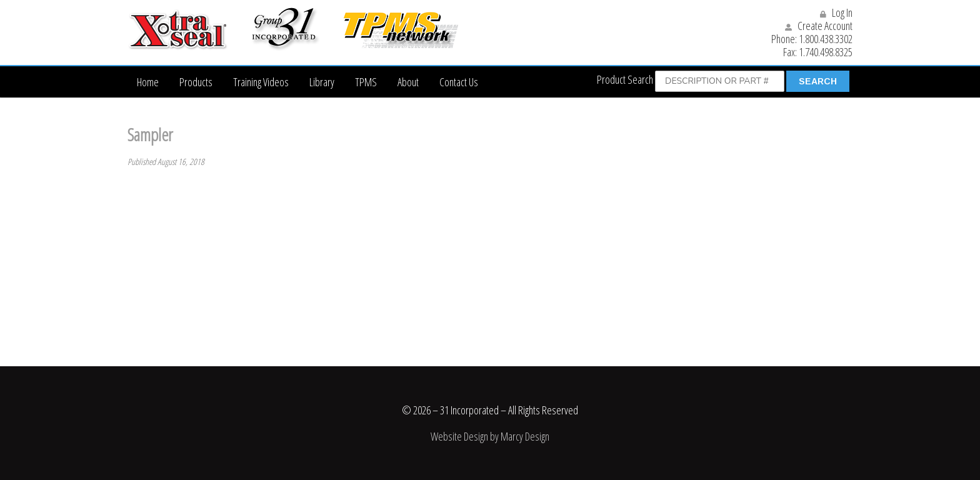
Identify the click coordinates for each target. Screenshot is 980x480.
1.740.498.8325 (826, 52)
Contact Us (459, 82)
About (408, 82)
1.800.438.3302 (826, 39)
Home (148, 82)
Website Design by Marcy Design (490, 436)
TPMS (366, 82)
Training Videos (261, 82)
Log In (836, 12)
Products (196, 82)
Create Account (819, 26)
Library (322, 82)
